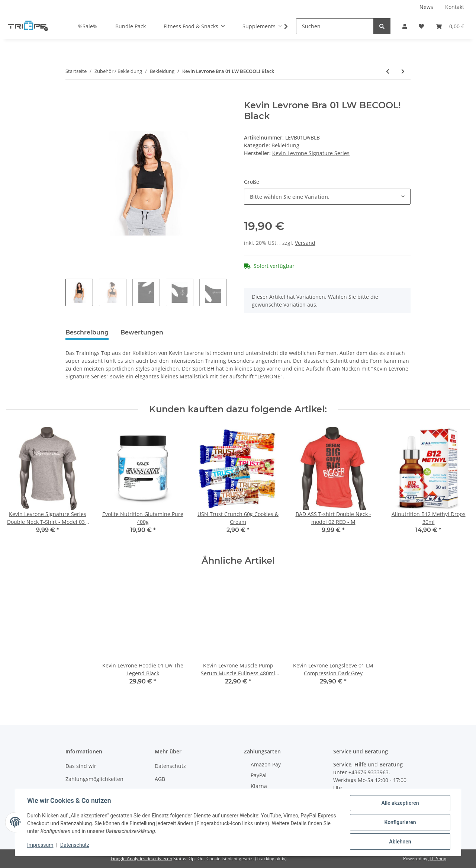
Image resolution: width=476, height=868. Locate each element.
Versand (305, 243)
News (426, 7)
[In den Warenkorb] (71, 96)
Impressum (40, 845)
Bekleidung (285, 145)
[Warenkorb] (450, 26)
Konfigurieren (400, 822)
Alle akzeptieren (400, 803)
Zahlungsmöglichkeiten (94, 779)
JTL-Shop (437, 859)
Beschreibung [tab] (87, 332)
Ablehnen (400, 842)
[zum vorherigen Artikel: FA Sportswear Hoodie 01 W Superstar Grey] (388, 71)
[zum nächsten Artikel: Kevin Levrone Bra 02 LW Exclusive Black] (403, 71)
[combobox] (327, 197)
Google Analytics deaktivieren (141, 859)
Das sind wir (81, 766)
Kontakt (455, 7)
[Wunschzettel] (421, 26)
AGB (160, 779)
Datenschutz (170, 766)
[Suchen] (335, 26)
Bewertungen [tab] (142, 332)
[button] (405, 26)
